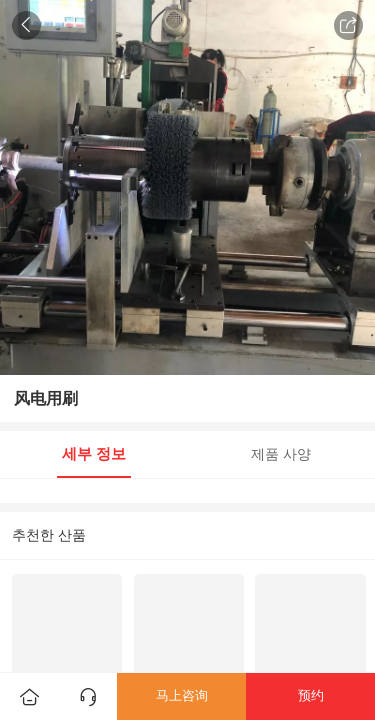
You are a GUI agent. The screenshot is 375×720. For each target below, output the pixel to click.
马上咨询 (182, 695)
